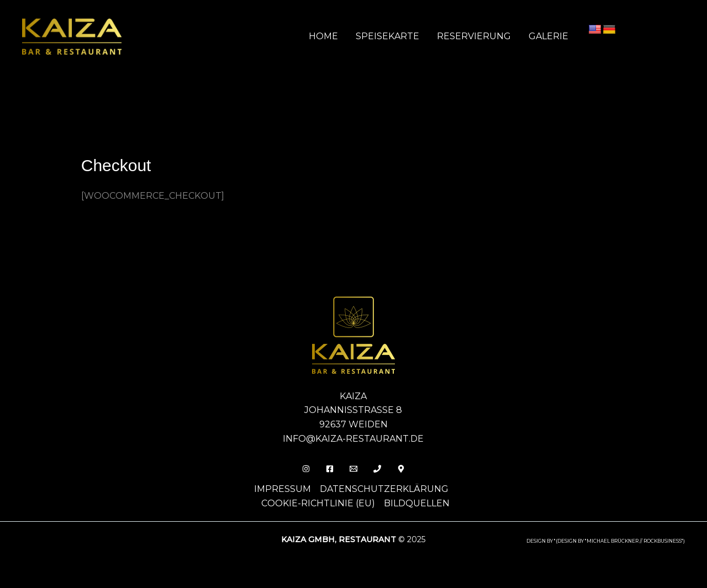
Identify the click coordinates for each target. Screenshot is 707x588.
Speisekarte (387, 36)
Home (323, 36)
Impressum (283, 489)
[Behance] (401, 469)
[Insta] (306, 469)
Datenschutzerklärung (384, 489)
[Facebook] (330, 469)
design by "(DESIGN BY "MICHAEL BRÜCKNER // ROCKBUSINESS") (606, 541)
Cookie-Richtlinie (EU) (318, 503)
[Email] (353, 469)
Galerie (548, 36)
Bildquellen (417, 503)
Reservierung (474, 36)
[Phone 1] (377, 469)
